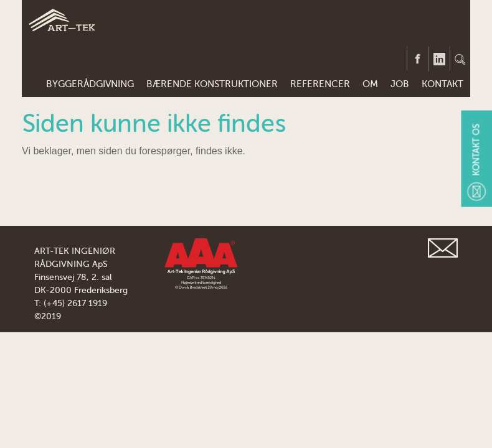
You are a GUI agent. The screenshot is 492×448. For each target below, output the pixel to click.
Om (370, 84)
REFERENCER (320, 84)
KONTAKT (442, 84)
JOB (400, 84)
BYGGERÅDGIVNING (90, 84)
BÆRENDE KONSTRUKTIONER (212, 84)
